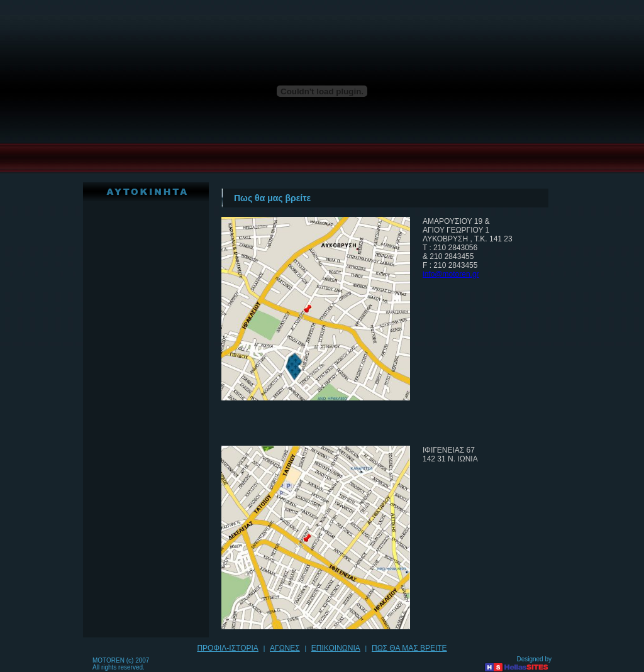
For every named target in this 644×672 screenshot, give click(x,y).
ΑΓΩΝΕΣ (285, 648)
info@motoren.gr (451, 274)
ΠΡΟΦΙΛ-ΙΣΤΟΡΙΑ (227, 648)
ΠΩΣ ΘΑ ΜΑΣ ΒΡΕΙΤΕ (409, 648)
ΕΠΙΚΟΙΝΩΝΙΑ (336, 648)
